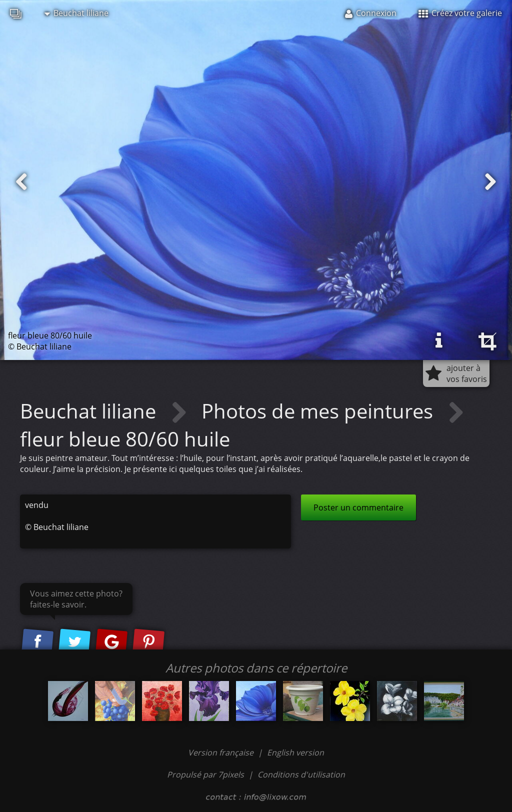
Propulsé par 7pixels (205, 774)
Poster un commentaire (358, 507)
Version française (222, 752)
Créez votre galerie (460, 13)
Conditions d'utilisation (301, 774)
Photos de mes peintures (320, 411)
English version (295, 752)
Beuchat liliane (76, 13)
